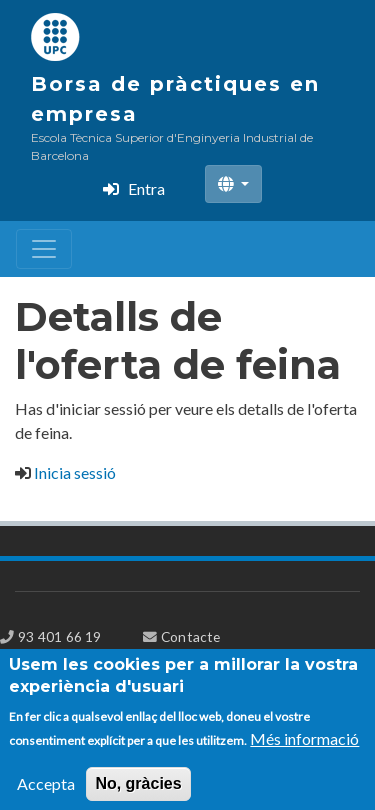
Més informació (304, 747)
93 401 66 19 (59, 636)
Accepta (46, 792)
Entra (146, 188)
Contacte (191, 636)
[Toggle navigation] (44, 249)
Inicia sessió (75, 472)
